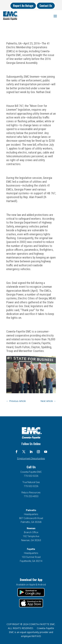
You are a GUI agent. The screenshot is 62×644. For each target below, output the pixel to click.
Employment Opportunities (31, 458)
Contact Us (46, 6)
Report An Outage (23, 6)
